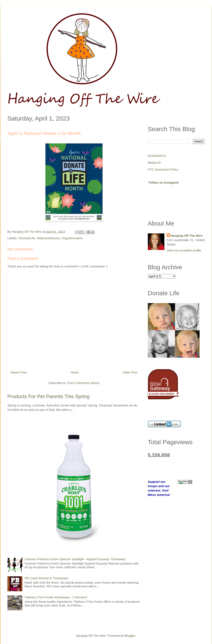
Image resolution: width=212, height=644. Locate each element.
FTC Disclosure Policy (163, 169)
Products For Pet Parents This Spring (49, 396)
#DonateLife (27, 238)
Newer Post (19, 372)
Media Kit (154, 163)
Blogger (130, 636)
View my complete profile (184, 250)
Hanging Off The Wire (187, 236)
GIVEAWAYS (157, 156)
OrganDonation (72, 238)
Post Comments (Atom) (83, 383)
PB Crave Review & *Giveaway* (47, 578)
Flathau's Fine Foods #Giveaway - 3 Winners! (56, 597)
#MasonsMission (48, 238)
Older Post (130, 372)
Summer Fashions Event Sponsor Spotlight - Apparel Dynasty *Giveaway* (75, 559)
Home (75, 372)
